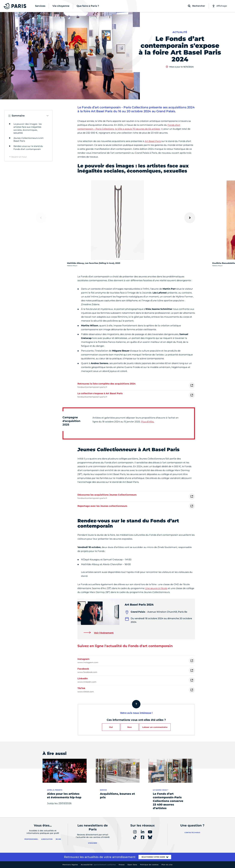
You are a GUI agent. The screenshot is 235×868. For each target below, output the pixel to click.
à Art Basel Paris (28, 140)
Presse (122, 865)
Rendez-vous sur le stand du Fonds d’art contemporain (28, 148)
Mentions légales (70, 865)
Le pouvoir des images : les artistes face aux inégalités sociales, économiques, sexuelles (28, 128)
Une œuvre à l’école (156, 588)
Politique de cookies (149, 865)
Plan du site (167, 865)
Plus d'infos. (148, 422)
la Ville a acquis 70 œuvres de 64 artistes (137, 129)
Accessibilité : (98, 865)
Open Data (132, 865)
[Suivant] (190, 218)
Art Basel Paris (153, 141)
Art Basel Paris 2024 (139, 605)
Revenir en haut (19, 157)
